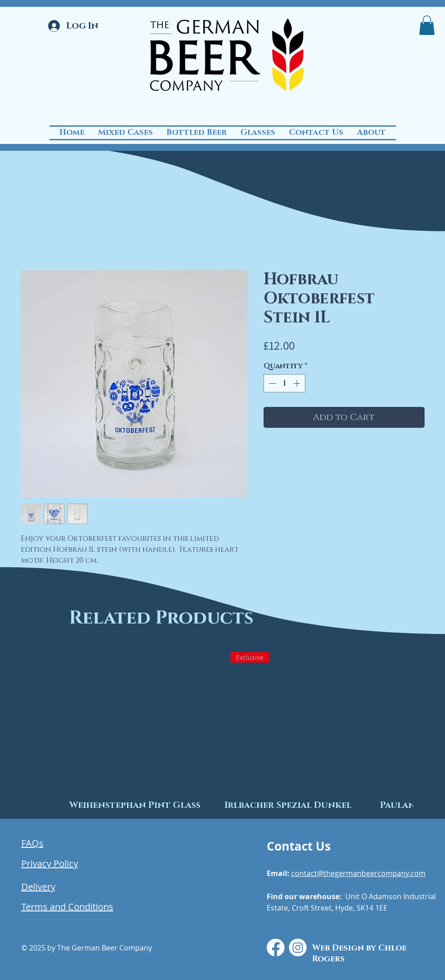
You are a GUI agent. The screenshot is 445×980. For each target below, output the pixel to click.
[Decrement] (271, 383)
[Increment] (298, 383)
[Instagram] (298, 948)
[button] (427, 25)
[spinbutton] (284, 383)
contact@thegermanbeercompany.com (358, 873)
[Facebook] (276, 948)
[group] (222, 729)
